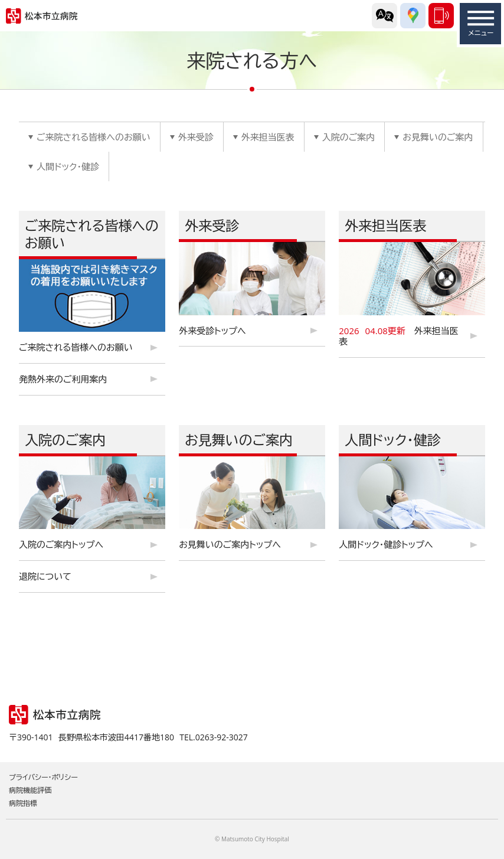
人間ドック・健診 (68, 166)
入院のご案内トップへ (61, 544)
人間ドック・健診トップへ (386, 544)
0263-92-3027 (441, 16)
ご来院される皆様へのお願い (94, 137)
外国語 (384, 16)
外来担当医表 (268, 137)
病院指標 (23, 803)
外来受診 (196, 137)
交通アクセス (413, 16)
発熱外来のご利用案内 (63, 379)
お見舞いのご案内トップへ (230, 544)
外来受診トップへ (212, 331)
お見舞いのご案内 (438, 137)
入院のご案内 (349, 137)
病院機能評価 (30, 790)
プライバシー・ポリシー (43, 777)
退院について (45, 576)
